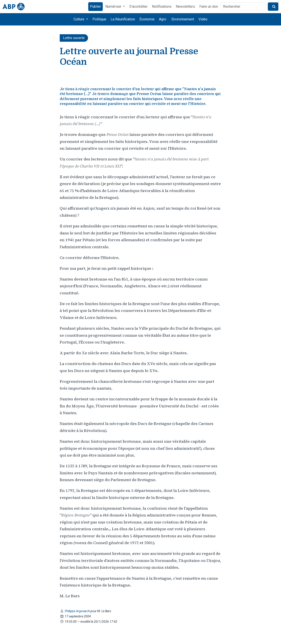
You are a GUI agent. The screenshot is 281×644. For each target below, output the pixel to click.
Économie (147, 19)
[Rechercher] (243, 7)
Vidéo (203, 19)
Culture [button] (79, 19)
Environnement (183, 19)
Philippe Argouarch (78, 611)
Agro (163, 19)
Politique (99, 19)
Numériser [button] (114, 6)
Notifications (162, 6)
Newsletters (185, 6)
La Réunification (123, 19)
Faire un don (209, 6)
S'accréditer (138, 6)
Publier (95, 6)
